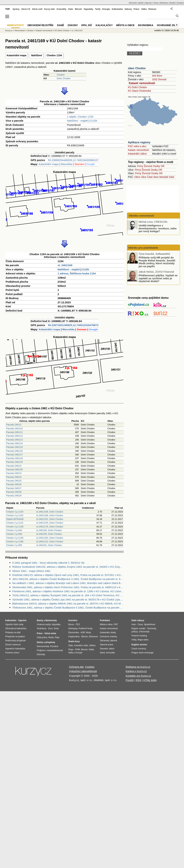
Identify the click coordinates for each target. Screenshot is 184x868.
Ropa (71, 650)
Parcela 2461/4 (14, 477)
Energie (106, 9)
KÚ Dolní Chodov (137, 87)
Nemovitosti (20, 30)
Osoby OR (159, 166)
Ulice (144, 177)
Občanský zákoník (108, 641)
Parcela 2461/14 (14, 443)
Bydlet (173, 3)
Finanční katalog (139, 636)
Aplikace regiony (139, 142)
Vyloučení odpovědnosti (83, 671)
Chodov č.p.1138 (15, 527)
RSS (139, 680)
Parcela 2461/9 (14, 496)
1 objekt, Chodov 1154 (80, 117)
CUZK (94, 121)
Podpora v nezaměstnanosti (50, 650)
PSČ (116, 624)
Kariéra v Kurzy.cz (136, 671)
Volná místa (50, 633)
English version (139, 645)
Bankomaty (51, 620)
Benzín (84, 650)
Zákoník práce (107, 645)
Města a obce (125, 25)
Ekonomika (146, 25)
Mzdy (89, 633)
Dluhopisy (73, 628)
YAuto (156, 3)
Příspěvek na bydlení (15, 637)
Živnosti (148, 166)
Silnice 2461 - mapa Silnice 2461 (31, 571)
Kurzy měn (50, 9)
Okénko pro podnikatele (143, 248)
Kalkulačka (117, 9)
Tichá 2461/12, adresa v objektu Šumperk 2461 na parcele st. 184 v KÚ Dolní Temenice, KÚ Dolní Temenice (68, 595)
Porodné (54, 646)
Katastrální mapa (17, 55)
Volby (134, 640)
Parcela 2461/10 (14, 428)
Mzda (51, 637)
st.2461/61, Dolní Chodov (49, 545)
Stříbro (92, 645)
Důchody (41, 654)
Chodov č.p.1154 (15, 512)
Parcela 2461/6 (14, 484)
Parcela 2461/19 (14, 462)
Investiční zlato (81, 645)
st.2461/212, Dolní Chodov (50, 541)
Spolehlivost (150, 624)
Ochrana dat (76, 667)
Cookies (90, 667)
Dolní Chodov (64, 78)
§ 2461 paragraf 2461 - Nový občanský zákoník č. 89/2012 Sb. (49, 563)
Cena (140, 624)
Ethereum (93, 637)
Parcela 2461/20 (14, 469)
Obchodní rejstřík (136, 3)
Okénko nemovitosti (141, 216)
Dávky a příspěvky (46, 642)
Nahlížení (37, 55)
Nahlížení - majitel (77, 121)
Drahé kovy (74, 641)
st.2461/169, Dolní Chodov (50, 512)
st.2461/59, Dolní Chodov (49, 534)
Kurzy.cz (9, 30)
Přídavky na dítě (13, 633)
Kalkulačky (104, 25)
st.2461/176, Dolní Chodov (50, 527)
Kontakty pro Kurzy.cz (138, 676)
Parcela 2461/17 (14, 455)
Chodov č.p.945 (14, 530)
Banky (40, 620)
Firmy (140, 166)
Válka (144, 9)
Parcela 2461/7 (14, 488)
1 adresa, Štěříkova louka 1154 (77, 273)
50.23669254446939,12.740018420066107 (73, 160)
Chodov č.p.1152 (15, 515)
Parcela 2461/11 (14, 432)
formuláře (110, 653)
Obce (137, 177)
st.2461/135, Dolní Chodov (50, 523)
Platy (57, 637)
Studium (180, 3)
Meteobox (164, 3)
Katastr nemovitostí (142, 83)
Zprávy (16, 9)
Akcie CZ (26, 9)
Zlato (71, 9)
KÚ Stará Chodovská (139, 91)
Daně (61, 25)
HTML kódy (150, 680)
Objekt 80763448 (15, 519)
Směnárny (42, 628)
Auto (134, 624)
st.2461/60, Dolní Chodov (49, 530)
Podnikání (105, 620)
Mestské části (167, 177)
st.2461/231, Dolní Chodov (50, 519)
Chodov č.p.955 (14, 545)
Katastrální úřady (108, 633)
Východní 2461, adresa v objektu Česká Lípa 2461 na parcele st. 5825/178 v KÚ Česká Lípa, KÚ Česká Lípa (68, 599)
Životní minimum (13, 645)
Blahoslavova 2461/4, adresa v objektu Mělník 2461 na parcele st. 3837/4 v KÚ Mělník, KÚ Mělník (68, 604)
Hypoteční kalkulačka (15, 649)
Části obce (153, 177)
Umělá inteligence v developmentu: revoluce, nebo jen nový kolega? (158, 228)
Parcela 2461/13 (14, 440)
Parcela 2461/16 (14, 451)
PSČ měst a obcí (137, 146)
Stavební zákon (107, 649)
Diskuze (152, 9)
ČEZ (78, 624)
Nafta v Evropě (75, 653)
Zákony (128, 9)
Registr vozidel (138, 628)
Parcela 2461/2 (14, 466)
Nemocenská (43, 646)
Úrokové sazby (44, 624)
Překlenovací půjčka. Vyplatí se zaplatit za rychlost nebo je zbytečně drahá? (158, 278)
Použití (130, 680)
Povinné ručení (12, 653)
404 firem (157, 76)
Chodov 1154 (54, 55)
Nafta (91, 650)
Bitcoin (78, 9)
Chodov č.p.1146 (15, 538)
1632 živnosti (159, 79)
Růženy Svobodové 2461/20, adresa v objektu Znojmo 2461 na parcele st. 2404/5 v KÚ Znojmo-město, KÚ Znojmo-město (68, 567)
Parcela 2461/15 (14, 447)
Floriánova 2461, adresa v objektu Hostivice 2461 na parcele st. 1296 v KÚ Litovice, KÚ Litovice (68, 591)
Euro (50, 628)
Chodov (61, 75)
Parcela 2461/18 (14, 458)
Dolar (56, 628)
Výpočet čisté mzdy (14, 624)
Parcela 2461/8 (14, 492)
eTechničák (144, 632)
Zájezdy (148, 3)
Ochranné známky (170, 25)
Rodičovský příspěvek (16, 641)
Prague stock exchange (142, 653)
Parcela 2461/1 (14, 425)
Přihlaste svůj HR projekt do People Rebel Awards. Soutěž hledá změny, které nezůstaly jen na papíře (157, 262)
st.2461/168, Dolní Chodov (50, 515)
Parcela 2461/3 (14, 473)
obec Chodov (137, 68)
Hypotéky (88, 9)
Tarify (98, 9)
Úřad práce (42, 637)
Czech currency (139, 649)
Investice (73, 620)
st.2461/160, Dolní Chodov (50, 538)
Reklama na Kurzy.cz (138, 667)
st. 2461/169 (65, 265)
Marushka (67, 164)
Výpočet (22, 620)
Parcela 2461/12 (14, 436)
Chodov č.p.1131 (15, 523)
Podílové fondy (85, 628)
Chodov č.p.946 (14, 534)
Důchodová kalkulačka (16, 628)
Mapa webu (143, 640)
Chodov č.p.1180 (15, 541)
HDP (83, 633)
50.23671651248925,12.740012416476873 (73, 325)
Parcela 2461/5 (14, 481)
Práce (137, 9)
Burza (71, 624)
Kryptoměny (74, 637)
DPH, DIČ (87, 25)
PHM (78, 650)
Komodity (61, 9)
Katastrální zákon (137, 154)
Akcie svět (37, 9)
